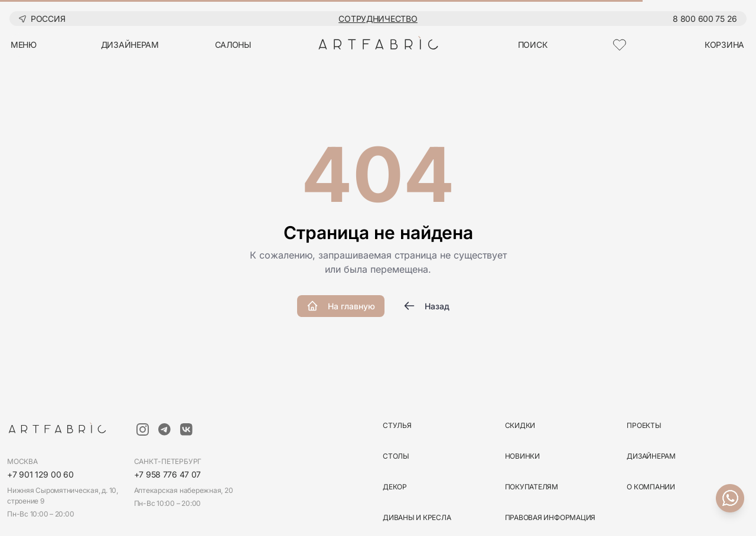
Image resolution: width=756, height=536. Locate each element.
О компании (651, 487)
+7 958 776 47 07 (168, 474)
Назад (426, 306)
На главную (341, 306)
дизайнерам (130, 45)
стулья (397, 425)
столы (396, 456)
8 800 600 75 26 (705, 19)
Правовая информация (550, 517)
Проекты (644, 425)
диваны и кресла (417, 517)
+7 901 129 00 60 (40, 474)
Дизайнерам (651, 456)
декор (395, 487)
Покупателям (532, 487)
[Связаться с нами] (730, 498)
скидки (520, 425)
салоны (233, 45)
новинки (522, 456)
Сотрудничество (378, 19)
